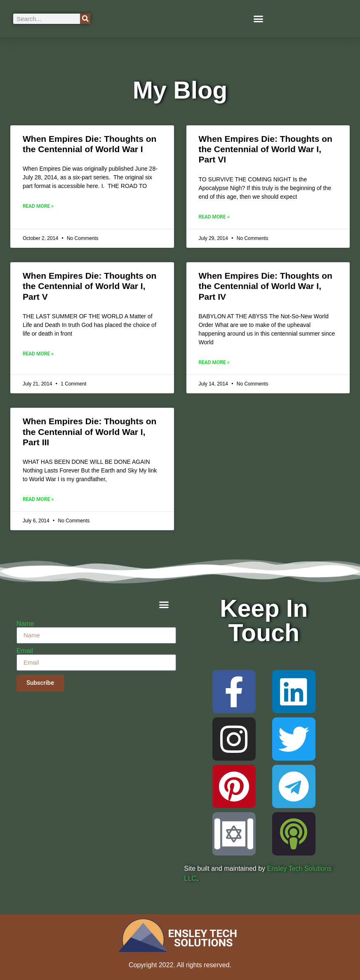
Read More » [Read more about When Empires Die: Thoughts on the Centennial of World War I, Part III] (38, 499)
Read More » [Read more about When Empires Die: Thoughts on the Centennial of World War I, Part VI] (214, 217)
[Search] (85, 19)
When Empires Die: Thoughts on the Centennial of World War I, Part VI (266, 149)
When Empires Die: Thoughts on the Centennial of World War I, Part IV (266, 286)
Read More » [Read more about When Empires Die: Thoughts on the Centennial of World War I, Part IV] (214, 362)
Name (25, 624)
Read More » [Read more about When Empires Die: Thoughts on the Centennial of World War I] (38, 206)
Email (25, 651)
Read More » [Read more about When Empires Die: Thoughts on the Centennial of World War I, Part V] (38, 354)
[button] (258, 19)
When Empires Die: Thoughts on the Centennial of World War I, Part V (89, 286)
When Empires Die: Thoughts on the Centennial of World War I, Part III (89, 431)
